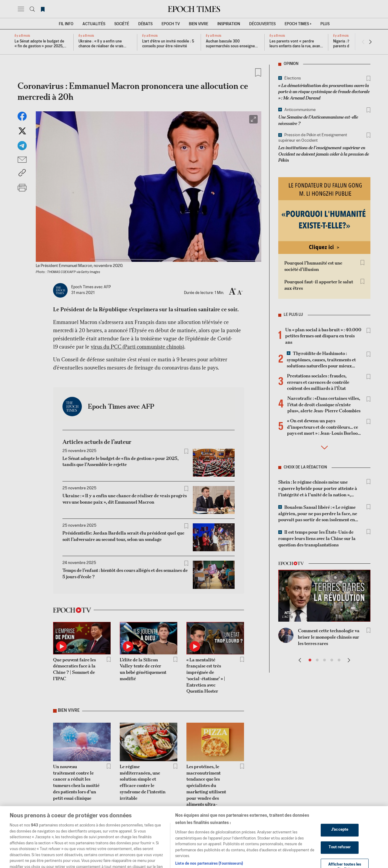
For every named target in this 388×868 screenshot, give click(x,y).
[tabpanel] (149, 512)
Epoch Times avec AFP (121, 406)
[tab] (144, 404)
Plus (325, 24)
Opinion (291, 64)
